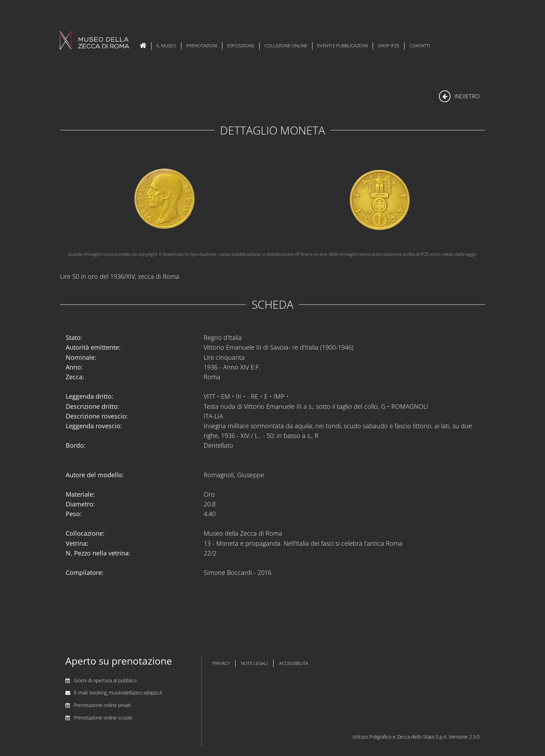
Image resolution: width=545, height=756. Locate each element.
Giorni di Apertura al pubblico (105, 680)
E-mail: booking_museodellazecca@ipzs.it (118, 693)
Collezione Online (286, 46)
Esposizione (241, 46)
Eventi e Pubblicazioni (343, 46)
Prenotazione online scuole (103, 718)
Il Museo (166, 46)
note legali (254, 663)
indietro (459, 96)
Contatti (420, 46)
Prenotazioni (202, 46)
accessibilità (294, 663)
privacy (221, 663)
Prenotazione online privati (102, 705)
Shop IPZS (389, 46)
